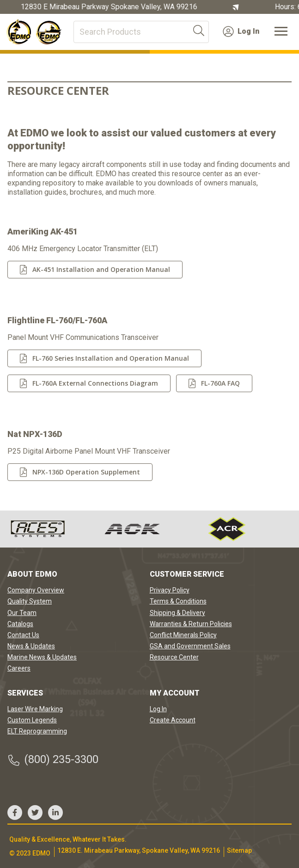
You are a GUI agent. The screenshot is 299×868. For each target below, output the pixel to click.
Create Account (173, 720)
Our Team (22, 613)
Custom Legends (32, 720)
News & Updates (31, 646)
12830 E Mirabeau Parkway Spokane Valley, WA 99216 (110, 7)
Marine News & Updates (42, 657)
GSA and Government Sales (190, 646)
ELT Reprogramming (37, 731)
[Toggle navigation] (281, 32)
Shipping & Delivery (177, 613)
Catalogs (20, 624)
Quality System (30, 601)
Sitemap (239, 850)
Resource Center (174, 657)
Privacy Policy (170, 590)
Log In (241, 31)
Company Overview (36, 590)
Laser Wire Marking (35, 709)
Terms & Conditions (178, 601)
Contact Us (23, 635)
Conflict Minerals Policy (183, 635)
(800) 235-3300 (53, 760)
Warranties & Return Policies (191, 624)
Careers (19, 668)
